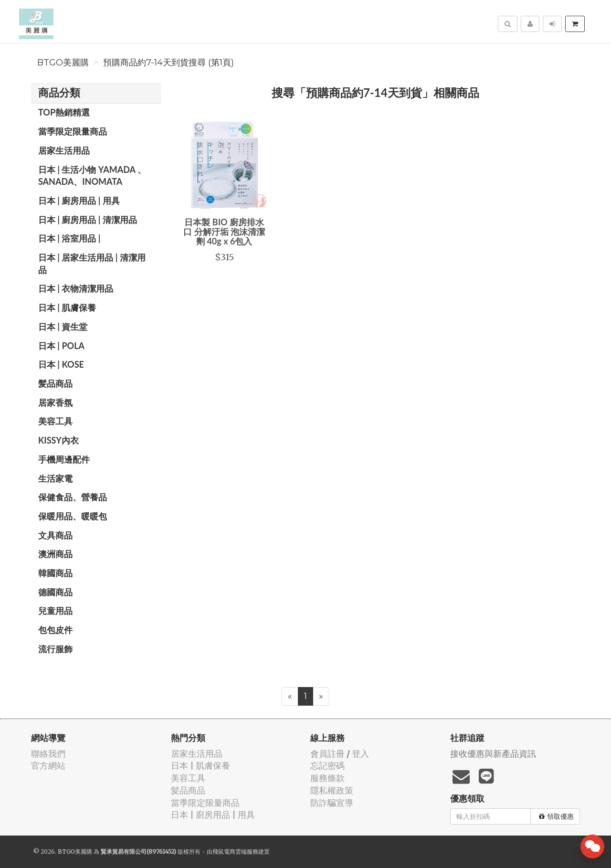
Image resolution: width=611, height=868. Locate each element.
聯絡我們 (48, 754)
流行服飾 (55, 649)
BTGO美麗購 (63, 63)
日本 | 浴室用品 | (69, 238)
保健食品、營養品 (73, 497)
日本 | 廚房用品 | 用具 (79, 201)
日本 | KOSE (61, 364)
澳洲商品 (55, 554)
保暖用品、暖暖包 (73, 516)
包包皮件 (55, 630)
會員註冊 (327, 754)
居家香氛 (55, 402)
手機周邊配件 (64, 459)
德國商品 (55, 592)
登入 (360, 754)
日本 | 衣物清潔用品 (76, 288)
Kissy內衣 (58, 440)
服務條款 (327, 778)
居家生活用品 (64, 150)
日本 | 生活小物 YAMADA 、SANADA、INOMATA (92, 176)
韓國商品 (55, 573)
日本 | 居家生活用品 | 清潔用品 (92, 264)
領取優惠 (556, 816)
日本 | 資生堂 (63, 327)
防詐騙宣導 (332, 803)
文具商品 (55, 535)
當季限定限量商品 (73, 131)
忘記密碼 (327, 766)
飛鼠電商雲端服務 (235, 852)
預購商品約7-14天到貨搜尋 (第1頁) (169, 63)
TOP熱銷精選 (64, 112)
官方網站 (48, 766)
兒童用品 (55, 611)
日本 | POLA (61, 346)
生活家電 (55, 478)
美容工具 (55, 421)
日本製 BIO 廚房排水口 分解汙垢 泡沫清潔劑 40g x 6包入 (224, 232)
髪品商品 (55, 383)
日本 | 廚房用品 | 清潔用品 (88, 220)
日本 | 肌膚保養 (67, 307)
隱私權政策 (332, 790)
